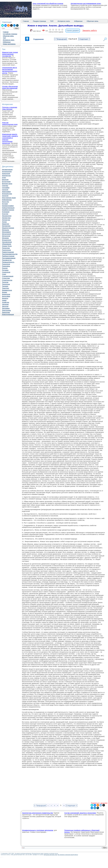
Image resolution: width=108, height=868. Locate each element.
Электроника (6, 310)
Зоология (5, 196)
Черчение (5, 304)
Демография (6, 192)
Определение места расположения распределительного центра (10, 70)
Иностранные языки (9, 198)
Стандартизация (8, 276)
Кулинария (6, 212)
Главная (6, 32)
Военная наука (7, 184)
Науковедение (7, 242)
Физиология (6, 294)
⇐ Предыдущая (61, 39)
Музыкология (7, 240)
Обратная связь (8, 36)
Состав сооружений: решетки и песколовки (80, 813)
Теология (5, 282)
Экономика (6, 308)
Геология (5, 190)
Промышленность (8, 262)
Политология (6, 250)
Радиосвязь (6, 266)
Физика (4, 292)
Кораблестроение (8, 210)
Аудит (4, 178)
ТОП (4, 38)
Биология (5, 180)
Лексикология (7, 216)
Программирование (9, 258)
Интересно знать (9, 40)
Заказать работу (90, 31)
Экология (5, 306)
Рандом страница (39, 21)
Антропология (7, 172)
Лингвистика (6, 218)
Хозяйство (6, 302)
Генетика (5, 186)
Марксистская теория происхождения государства (10, 54)
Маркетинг (6, 224)
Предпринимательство (10, 254)
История (5, 204)
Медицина (6, 230)
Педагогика (6, 248)
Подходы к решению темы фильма (10, 108)
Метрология (6, 236)
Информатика (7, 200)
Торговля (5, 286)
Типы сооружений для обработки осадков (48, 3)
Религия (5, 268)
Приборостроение (8, 256)
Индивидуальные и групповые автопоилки (38, 830)
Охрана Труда (7, 246)
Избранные (7, 42)
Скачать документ (73, 31)
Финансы (5, 298)
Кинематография (8, 206)
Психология (6, 264)
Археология (6, 174)
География (6, 188)
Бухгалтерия (6, 182)
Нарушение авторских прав (50, 855)
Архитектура (6, 176)
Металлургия (6, 234)
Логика (4, 222)
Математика (6, 226)
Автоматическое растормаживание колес (86, 3)
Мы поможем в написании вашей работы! (68, 855)
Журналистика (7, 194)
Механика (5, 238)
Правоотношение (8, 252)
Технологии (6, 284)
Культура (5, 214)
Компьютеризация (8, 208)
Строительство (7, 280)
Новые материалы (9, 44)
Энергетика (6, 312)
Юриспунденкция (8, 314)
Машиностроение (8, 228)
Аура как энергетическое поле (10, 123)
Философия (6, 296)
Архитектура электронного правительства (37, 813)
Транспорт (6, 288)
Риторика (5, 270)
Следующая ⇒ (84, 39)
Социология (6, 272)
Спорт (4, 274)
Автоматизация (7, 170)
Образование (7, 244)
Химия (4, 300)
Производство (7, 260)
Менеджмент (6, 232)
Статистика (6, 278)
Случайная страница (10, 34)
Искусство (5, 202)
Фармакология (7, 290)
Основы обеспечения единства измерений (10, 87)
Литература (6, 220)
